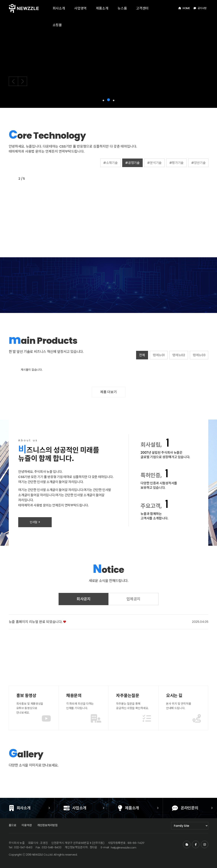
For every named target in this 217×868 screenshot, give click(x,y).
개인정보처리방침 (47, 825)
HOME (184, 8)
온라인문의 (177, 808)
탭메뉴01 (173, 355)
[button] (103, 100)
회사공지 (84, 613)
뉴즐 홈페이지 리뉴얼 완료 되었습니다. (36, 636)
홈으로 (13, 825)
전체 (156, 355)
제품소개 (136, 808)
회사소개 (28, 808)
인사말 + (35, 536)
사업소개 (67, 808)
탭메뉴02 (193, 355)
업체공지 (133, 613)
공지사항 (200, 8)
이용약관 (27, 825)
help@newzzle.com (124, 847)
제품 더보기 (108, 392)
